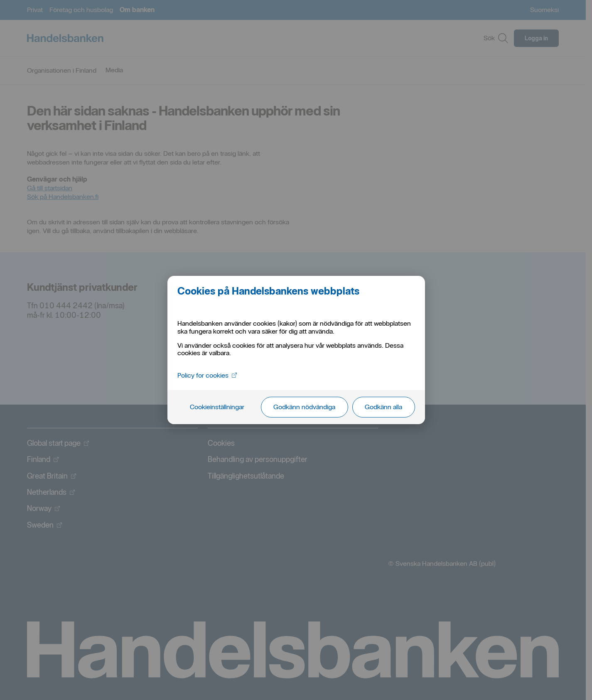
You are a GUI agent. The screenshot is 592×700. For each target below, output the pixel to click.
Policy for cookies (207, 375)
